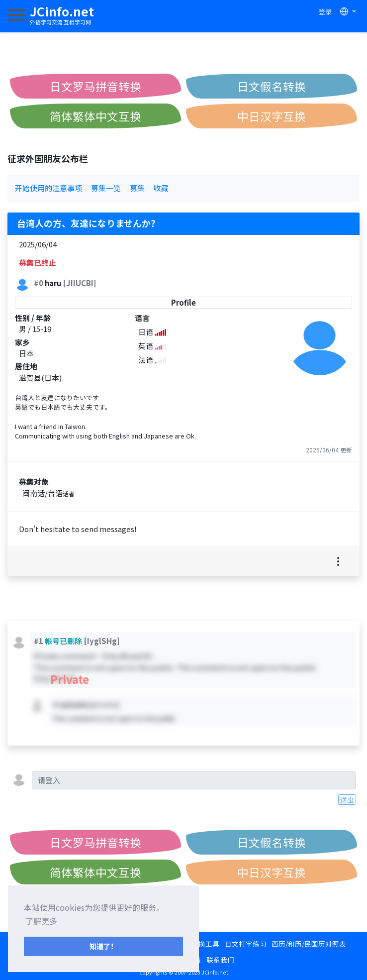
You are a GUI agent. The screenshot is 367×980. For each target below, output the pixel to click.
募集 (137, 188)
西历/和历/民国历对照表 (309, 944)
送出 (347, 800)
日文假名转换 (272, 86)
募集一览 (106, 188)
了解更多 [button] (41, 921)
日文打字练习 (246, 944)
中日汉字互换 (272, 116)
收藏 (161, 188)
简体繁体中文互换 (95, 116)
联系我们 (220, 960)
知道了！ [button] (103, 946)
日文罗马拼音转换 (95, 86)
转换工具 (205, 944)
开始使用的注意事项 (48, 188)
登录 (325, 11)
